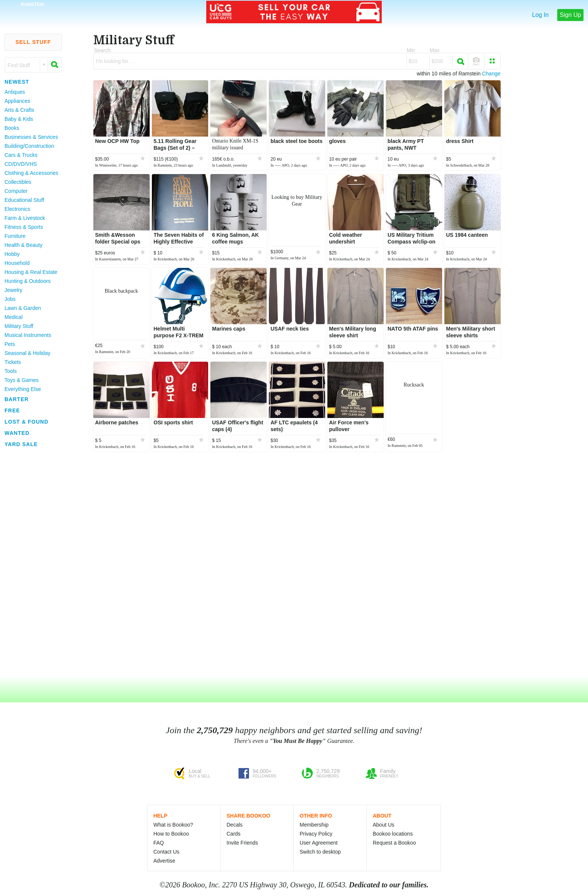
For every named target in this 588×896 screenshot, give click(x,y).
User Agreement (319, 843)
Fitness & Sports (24, 227)
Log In (540, 15)
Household (17, 263)
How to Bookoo (171, 834)
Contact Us (166, 852)
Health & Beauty (23, 245)
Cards (233, 834)
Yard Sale (21, 444)
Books (12, 128)
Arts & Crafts (19, 110)
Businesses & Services (31, 137)
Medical (13, 317)
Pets (10, 344)
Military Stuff (19, 326)
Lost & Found (26, 422)
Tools (11, 371)
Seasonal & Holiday (27, 353)
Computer (16, 191)
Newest (17, 82)
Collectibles (18, 182)
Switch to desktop (320, 852)
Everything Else (23, 389)
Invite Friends (242, 843)
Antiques (15, 92)
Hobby (12, 254)
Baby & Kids (19, 119)
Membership (314, 825)
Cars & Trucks (21, 155)
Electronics (17, 209)
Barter (16, 399)
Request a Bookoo (394, 843)
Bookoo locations (393, 834)
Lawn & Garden (23, 308)
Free (12, 410)
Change (491, 74)
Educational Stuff (24, 200)
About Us (384, 825)
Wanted (17, 433)
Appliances (17, 101)
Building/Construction (29, 146)
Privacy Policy (316, 834)
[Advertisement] (30, 562)
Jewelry (13, 290)
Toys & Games (22, 380)
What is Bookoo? (173, 825)
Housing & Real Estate (31, 272)
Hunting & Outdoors (28, 281)
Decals (235, 825)
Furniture (15, 236)
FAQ (159, 843)
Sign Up (571, 15)
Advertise (164, 861)
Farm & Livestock (25, 218)
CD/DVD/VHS (21, 164)
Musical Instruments (28, 335)
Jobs (10, 299)
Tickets (13, 362)
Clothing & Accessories (31, 173)
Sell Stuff (33, 42)
